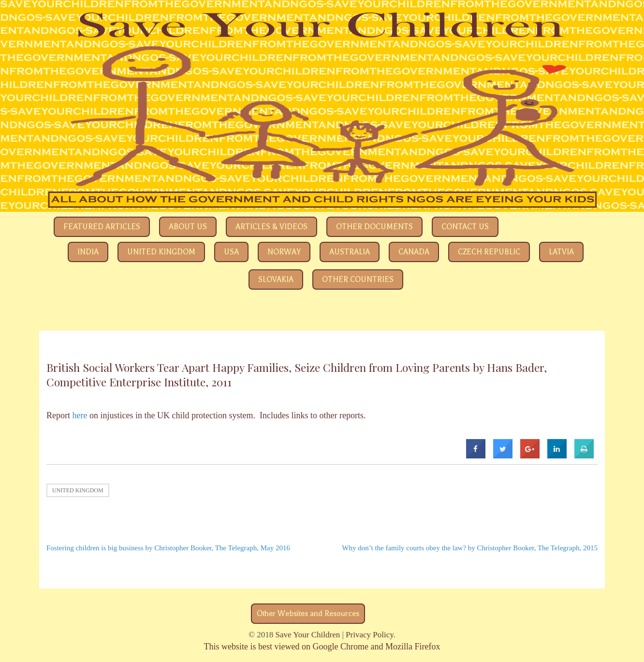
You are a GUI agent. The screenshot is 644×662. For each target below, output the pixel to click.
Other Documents (374, 227)
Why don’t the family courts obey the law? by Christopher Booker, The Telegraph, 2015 (470, 548)
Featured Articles (102, 227)
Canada (414, 252)
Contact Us (465, 227)
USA (231, 252)
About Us (188, 227)
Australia (350, 252)
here (80, 415)
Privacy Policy (370, 635)
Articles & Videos (271, 227)
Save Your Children (308, 635)
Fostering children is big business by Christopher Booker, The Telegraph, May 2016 (168, 548)
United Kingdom (161, 252)
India (88, 252)
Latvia (561, 252)
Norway (284, 252)
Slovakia (276, 280)
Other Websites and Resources (308, 614)
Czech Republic (489, 252)
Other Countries (358, 280)
